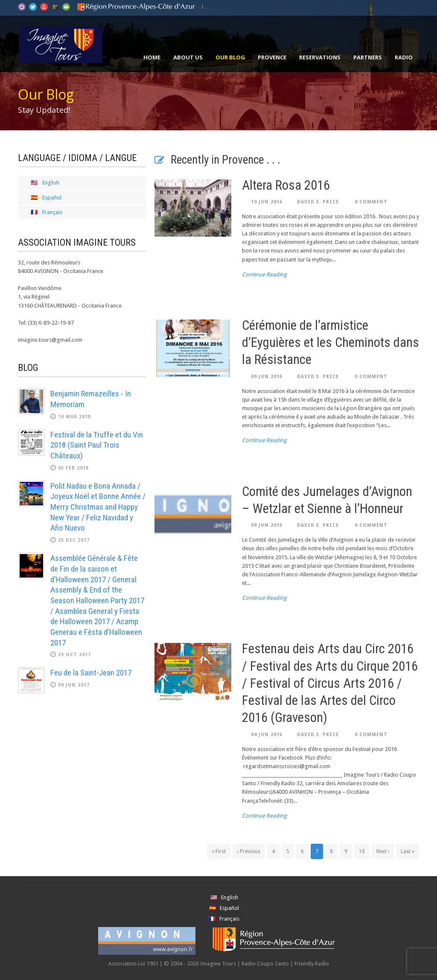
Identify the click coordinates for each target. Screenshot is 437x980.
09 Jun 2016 (267, 377)
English (51, 183)
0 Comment (371, 202)
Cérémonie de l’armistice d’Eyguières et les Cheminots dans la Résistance (331, 343)
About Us (188, 57)
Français (52, 212)
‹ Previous (249, 851)
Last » (408, 851)
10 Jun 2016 (267, 202)
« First (219, 851)
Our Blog (230, 57)
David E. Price (318, 202)
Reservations (320, 57)
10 (362, 851)
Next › (383, 851)
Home (152, 57)
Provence (272, 57)
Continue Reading (264, 274)
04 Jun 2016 (267, 735)
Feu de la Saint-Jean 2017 (91, 673)
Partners (368, 57)
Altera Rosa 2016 (286, 185)
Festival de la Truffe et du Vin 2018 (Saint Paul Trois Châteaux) (97, 445)
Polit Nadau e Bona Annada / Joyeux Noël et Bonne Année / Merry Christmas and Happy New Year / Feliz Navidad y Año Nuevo (98, 507)
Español (52, 198)
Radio (404, 57)
